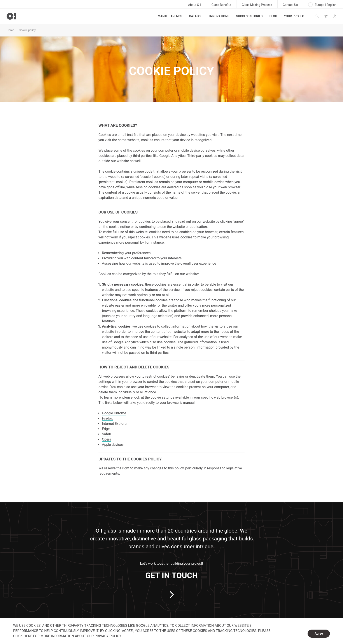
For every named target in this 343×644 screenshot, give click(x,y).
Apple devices (113, 445)
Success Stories (249, 16)
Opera (107, 439)
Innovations (219, 16)
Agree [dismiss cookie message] (319, 634)
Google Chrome (114, 413)
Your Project (295, 16)
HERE (28, 636)
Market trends (170, 16)
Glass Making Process (257, 5)
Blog (273, 16)
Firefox (107, 418)
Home (10, 30)
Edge (106, 429)
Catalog (196, 16)
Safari (107, 434)
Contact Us (290, 5)
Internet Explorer (115, 424)
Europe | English (322, 5)
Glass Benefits (221, 5)
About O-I (194, 5)
